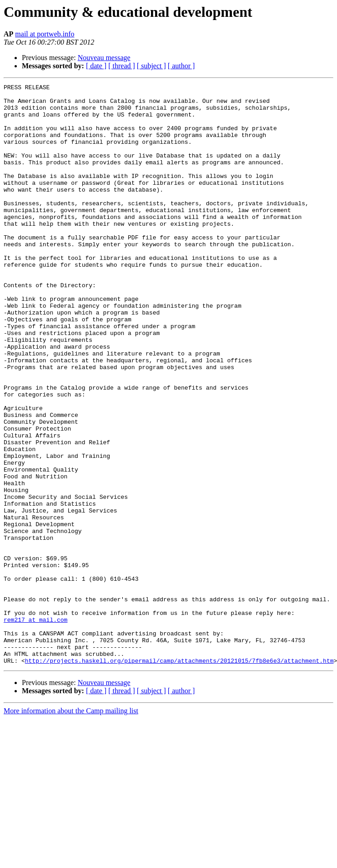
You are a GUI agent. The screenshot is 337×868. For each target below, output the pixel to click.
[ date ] (96, 66)
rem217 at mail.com (35, 727)
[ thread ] (122, 66)
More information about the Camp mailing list (71, 827)
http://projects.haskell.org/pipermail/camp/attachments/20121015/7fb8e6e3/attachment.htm (179, 777)
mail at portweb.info (45, 34)
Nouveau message (104, 58)
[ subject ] (151, 66)
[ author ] (181, 66)
